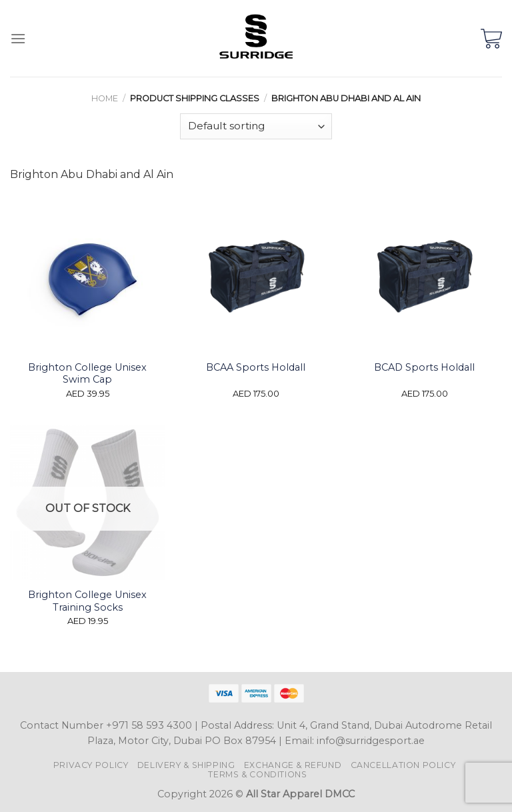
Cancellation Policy (403, 765)
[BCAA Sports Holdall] (256, 275)
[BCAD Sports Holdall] (424, 275)
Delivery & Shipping (186, 765)
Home (105, 98)
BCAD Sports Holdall (424, 367)
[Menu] (18, 38)
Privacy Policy (91, 765)
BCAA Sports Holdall (256, 367)
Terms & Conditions (257, 774)
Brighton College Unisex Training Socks (87, 601)
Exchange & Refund (293, 765)
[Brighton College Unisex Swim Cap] (88, 275)
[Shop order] (256, 126)
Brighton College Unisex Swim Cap (87, 374)
